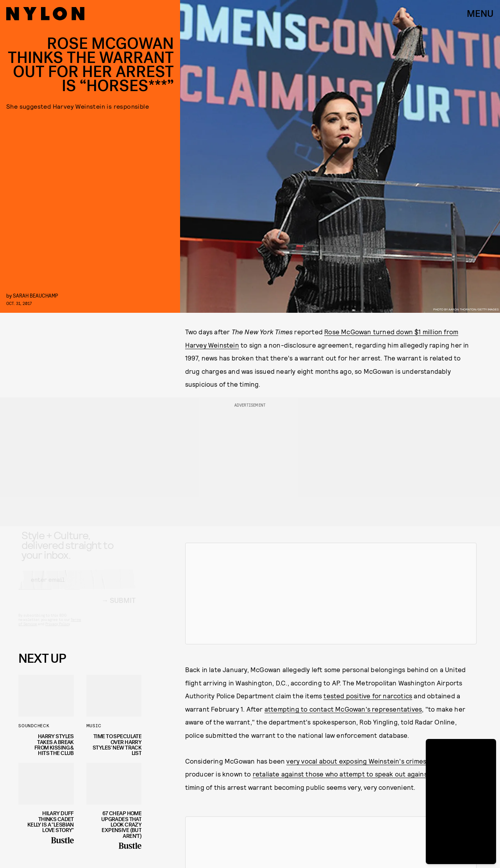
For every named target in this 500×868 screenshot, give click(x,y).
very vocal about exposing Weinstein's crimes (356, 761)
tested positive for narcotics (368, 696)
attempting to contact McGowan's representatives (343, 709)
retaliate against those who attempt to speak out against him (348, 774)
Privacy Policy (58, 631)
